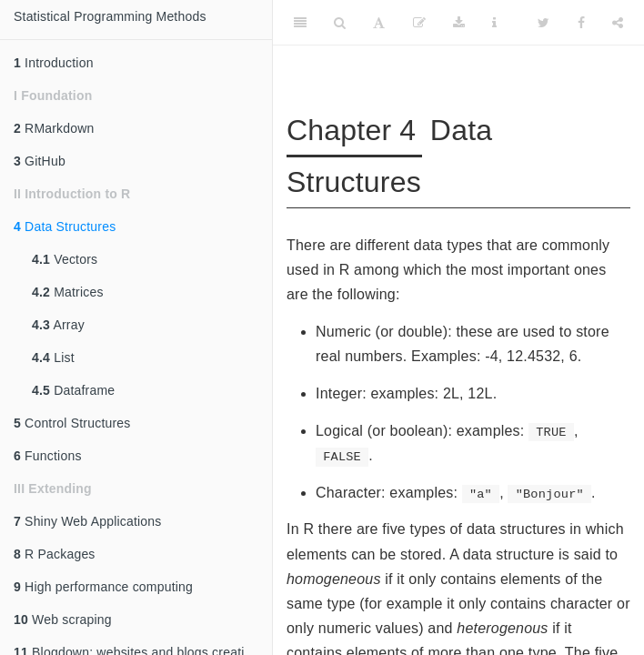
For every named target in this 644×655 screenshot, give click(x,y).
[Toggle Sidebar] (300, 23)
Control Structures (72, 423)
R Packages (55, 554)
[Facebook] (581, 23)
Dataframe (73, 390)
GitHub (40, 161)
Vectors (65, 259)
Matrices (68, 292)
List (53, 358)
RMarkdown (54, 128)
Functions (48, 456)
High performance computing (103, 587)
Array (58, 325)
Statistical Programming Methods (110, 16)
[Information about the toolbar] (494, 23)
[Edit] (419, 23)
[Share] (618, 23)
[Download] (459, 23)
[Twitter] (543, 23)
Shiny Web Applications (88, 521)
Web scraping (63, 620)
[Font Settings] (379, 23)
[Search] (340, 23)
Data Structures (65, 227)
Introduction (54, 63)
